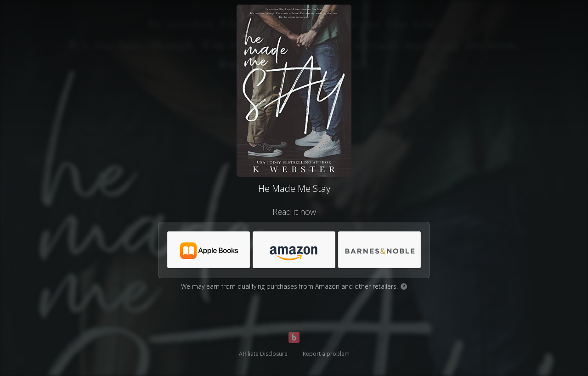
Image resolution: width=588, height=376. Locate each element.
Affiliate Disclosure (263, 354)
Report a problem (326, 354)
